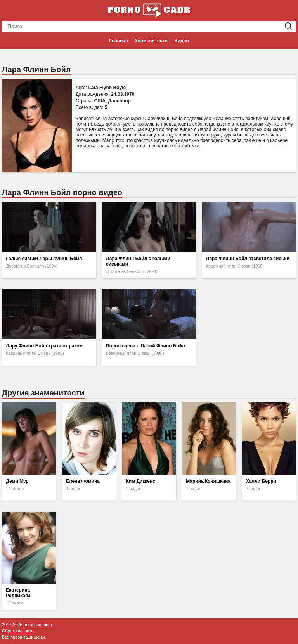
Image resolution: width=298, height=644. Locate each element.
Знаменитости (151, 41)
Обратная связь (18, 631)
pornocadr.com (38, 625)
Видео (182, 41)
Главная (119, 41)
